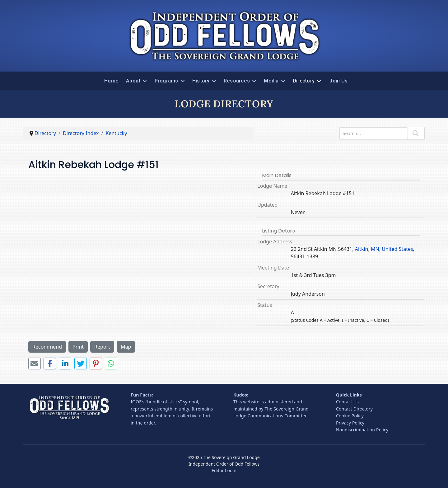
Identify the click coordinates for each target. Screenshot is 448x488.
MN (375, 249)
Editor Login (224, 470)
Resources (237, 81)
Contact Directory (354, 409)
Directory (304, 81)
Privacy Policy (350, 423)
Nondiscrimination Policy (362, 430)
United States (397, 249)
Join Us (338, 81)
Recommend (47, 347)
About (133, 81)
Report (102, 347)
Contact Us (347, 402)
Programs (166, 81)
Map (126, 347)
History (201, 81)
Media (271, 81)
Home (111, 81)
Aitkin (362, 249)
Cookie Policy (350, 416)
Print (78, 347)
